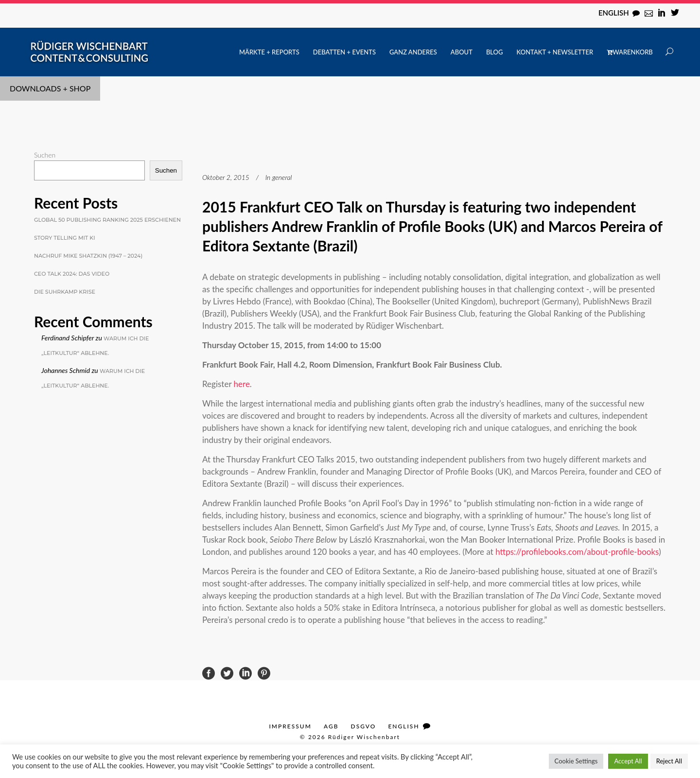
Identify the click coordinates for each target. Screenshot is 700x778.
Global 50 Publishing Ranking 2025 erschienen (107, 220)
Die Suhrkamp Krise (65, 292)
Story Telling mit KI (65, 238)
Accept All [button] (628, 761)
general (282, 177)
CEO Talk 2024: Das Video (72, 274)
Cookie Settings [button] (576, 761)
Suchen (45, 155)
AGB (331, 726)
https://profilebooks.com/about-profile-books (577, 552)
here (242, 384)
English (614, 13)
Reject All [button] (669, 761)
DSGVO (364, 726)
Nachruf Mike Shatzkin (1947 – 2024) (88, 256)
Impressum (290, 726)
